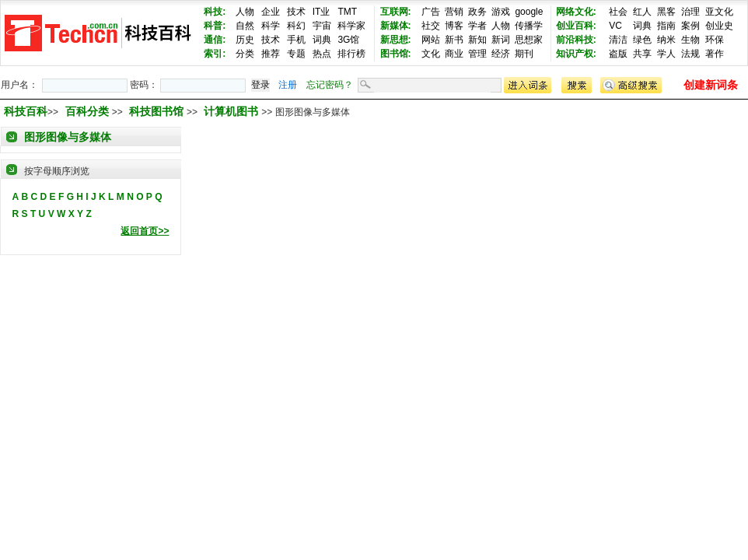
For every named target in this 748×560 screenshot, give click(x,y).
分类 (245, 54)
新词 (501, 40)
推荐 (271, 54)
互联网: (396, 12)
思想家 (529, 40)
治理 (690, 12)
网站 (431, 40)
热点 (322, 54)
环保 (715, 40)
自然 (245, 26)
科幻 (296, 26)
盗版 (618, 54)
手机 (296, 40)
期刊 (524, 54)
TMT (347, 12)
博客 (454, 26)
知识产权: (576, 54)
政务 (477, 12)
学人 (666, 54)
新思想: (396, 40)
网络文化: (576, 12)
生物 (690, 40)
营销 (454, 12)
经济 (501, 54)
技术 (296, 12)
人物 (245, 12)
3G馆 (348, 40)
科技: (215, 12)
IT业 (322, 12)
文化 (431, 54)
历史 (245, 40)
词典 (322, 40)
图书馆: (396, 54)
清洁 (618, 40)
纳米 (666, 40)
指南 (666, 26)
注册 (288, 85)
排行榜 (351, 54)
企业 (271, 12)
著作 (715, 54)
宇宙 (322, 26)
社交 (431, 26)
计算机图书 (232, 111)
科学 (271, 26)
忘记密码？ (330, 85)
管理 (477, 54)
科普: (215, 26)
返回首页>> (145, 231)
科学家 (351, 26)
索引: (215, 54)
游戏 (501, 12)
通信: (215, 40)
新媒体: (396, 26)
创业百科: (576, 26)
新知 (477, 40)
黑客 (666, 12)
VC (615, 26)
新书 (454, 40)
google (529, 12)
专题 (296, 54)
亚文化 (719, 12)
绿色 (642, 40)
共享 (642, 54)
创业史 (719, 26)
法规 (690, 54)
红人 (642, 12)
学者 (477, 26)
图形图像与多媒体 (68, 137)
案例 (690, 26)
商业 (454, 54)
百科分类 (87, 111)
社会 (618, 12)
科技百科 (26, 111)
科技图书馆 (158, 111)
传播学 (529, 26)
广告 (431, 12)
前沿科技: (576, 40)
